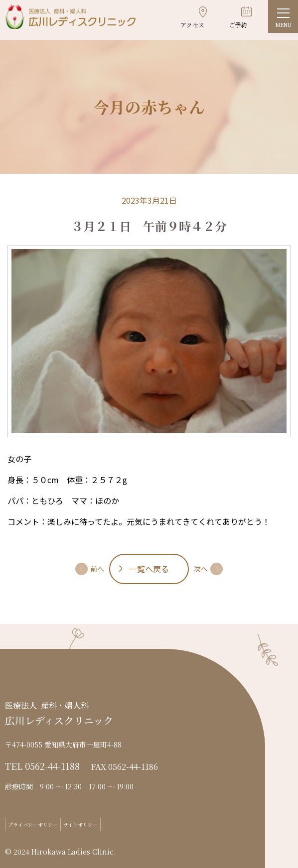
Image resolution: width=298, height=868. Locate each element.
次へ (201, 569)
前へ (97, 569)
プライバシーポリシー (33, 824)
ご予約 (238, 25)
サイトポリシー (80, 824)
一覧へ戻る (149, 569)
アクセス (192, 25)
